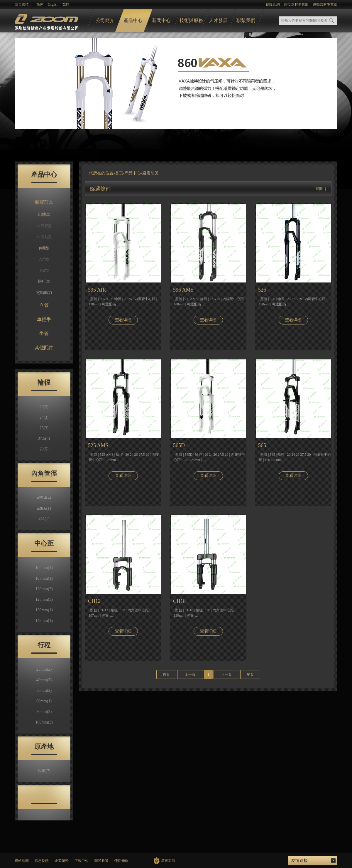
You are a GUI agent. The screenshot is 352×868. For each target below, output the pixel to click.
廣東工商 (168, 861)
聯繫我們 (246, 20)
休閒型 (44, 248)
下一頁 (226, 674)
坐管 (44, 333)
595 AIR (97, 290)
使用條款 (121, 861)
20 (44, 407)
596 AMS (183, 290)
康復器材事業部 (296, 4)
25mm (44, 669)
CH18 (179, 601)
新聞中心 (161, 20)
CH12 (94, 601)
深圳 (44, 771)
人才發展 (218, 20)
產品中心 (133, 20)
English (53, 4)
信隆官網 (273, 4)
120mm (44, 589)
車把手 (44, 319)
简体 (40, 4)
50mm (44, 690)
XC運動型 (44, 237)
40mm (44, 680)
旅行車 (44, 281)
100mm (44, 568)
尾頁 (250, 674)
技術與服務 (191, 20)
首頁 (166, 674)
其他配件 (44, 348)
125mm (44, 599)
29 (44, 449)
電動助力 (44, 293)
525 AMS (98, 445)
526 (262, 290)
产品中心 (133, 173)
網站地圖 (22, 861)
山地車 (44, 215)
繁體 (66, 4)
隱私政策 (101, 861)
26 (44, 428)
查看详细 (123, 320)
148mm (44, 621)
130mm (44, 610)
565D (179, 445)
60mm (44, 701)
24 (44, 417)
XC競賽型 (44, 226)
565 (262, 445)
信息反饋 (42, 861)
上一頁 (190, 674)
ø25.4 (44, 498)
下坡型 (44, 270)
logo (47, 21)
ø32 (44, 519)
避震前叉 (44, 202)
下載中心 (82, 861)
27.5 (44, 439)
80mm (44, 712)
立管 (44, 305)
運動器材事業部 (325, 4)
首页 (119, 173)
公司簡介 (105, 20)
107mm (44, 578)
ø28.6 (44, 508)
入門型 (44, 259)
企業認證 (62, 861)
